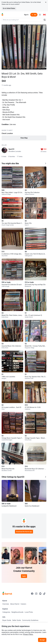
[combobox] (22, 20)
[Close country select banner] (46, 2)
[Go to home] (2, 15)
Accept (42, 640)
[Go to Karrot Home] (7, 594)
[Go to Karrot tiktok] (44, 594)
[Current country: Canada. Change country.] (44, 15)
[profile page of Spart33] (4, 150)
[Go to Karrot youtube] (40, 594)
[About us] (40, 15)
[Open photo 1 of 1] (24, 47)
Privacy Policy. (28, 634)
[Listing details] (24, 116)
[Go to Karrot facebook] (32, 594)
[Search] (45, 20)
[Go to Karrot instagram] (36, 594)
